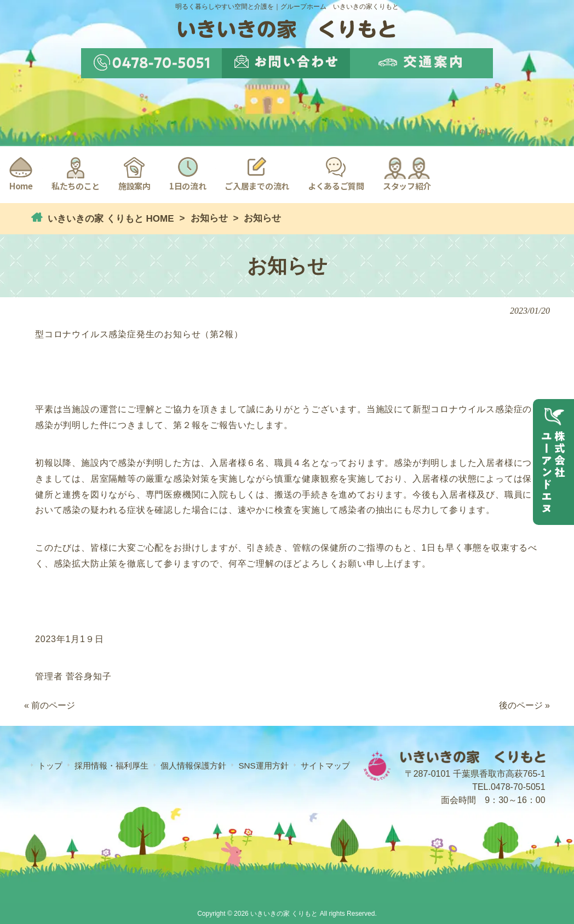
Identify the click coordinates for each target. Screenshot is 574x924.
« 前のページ (50, 705)
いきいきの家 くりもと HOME (109, 219)
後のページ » (524, 705)
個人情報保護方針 (193, 766)
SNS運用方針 (263, 766)
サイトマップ (325, 766)
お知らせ (209, 218)
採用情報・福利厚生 (111, 766)
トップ (50, 766)
